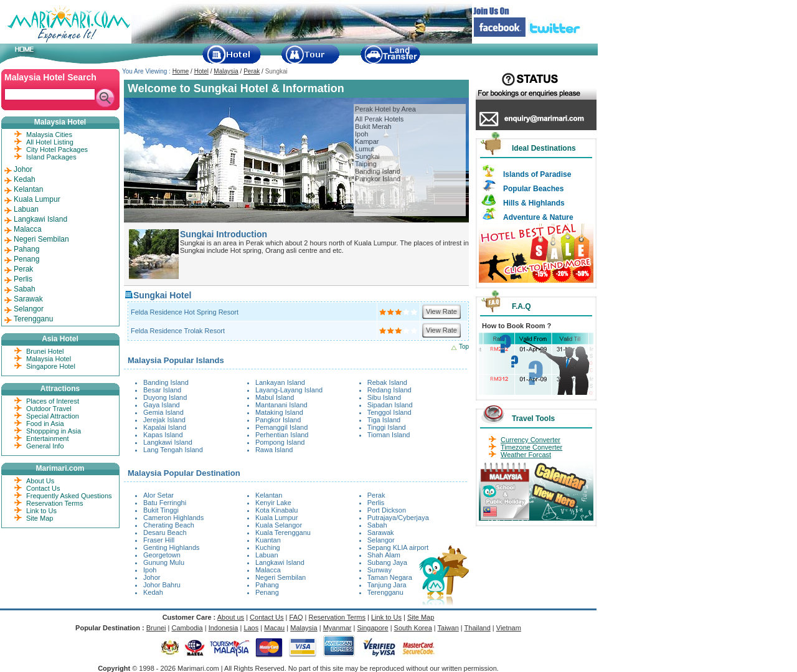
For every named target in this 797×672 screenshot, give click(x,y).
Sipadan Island (390, 405)
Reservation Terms (55, 503)
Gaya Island (162, 405)
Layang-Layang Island (289, 390)
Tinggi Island (387, 427)
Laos (251, 628)
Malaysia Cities (49, 135)
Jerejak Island (164, 420)
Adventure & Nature (538, 217)
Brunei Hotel (45, 351)
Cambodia (187, 628)
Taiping (366, 164)
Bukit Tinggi (161, 510)
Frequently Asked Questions (69, 496)
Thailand (478, 628)
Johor (152, 577)
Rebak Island (387, 382)
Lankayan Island (280, 382)
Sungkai (367, 156)
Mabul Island (275, 397)
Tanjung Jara (387, 585)
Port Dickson (387, 510)
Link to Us (41, 511)
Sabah (377, 525)
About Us (40, 481)
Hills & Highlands (534, 203)
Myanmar (337, 628)
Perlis (376, 503)
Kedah (153, 592)
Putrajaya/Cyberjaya (398, 518)
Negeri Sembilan (281, 577)
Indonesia (224, 628)
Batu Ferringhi (165, 503)
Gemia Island (163, 412)
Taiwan (448, 628)
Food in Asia (45, 424)
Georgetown (162, 555)
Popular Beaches (533, 189)
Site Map (40, 518)
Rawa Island (274, 450)
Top (464, 347)
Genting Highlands (172, 547)
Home (181, 71)
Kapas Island (163, 435)
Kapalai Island (165, 427)
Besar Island (162, 390)
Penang (267, 592)
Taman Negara (390, 577)
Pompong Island (280, 442)
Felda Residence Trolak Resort (178, 331)
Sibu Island (384, 397)
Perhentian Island (282, 435)
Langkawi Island (168, 442)
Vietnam (509, 628)
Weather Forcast (526, 455)
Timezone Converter (531, 447)
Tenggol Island (389, 412)
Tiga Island (384, 420)
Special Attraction (53, 416)
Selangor (381, 540)
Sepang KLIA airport (398, 547)
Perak (252, 71)
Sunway (380, 570)
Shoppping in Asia (54, 431)
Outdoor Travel (49, 409)
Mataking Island (279, 412)
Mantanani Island (281, 405)
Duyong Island (165, 397)
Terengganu (385, 592)
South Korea (413, 628)
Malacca (268, 570)
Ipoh (361, 134)
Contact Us (43, 488)
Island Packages (51, 157)
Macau (274, 628)
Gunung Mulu (164, 562)
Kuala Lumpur (277, 518)
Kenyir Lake (273, 503)
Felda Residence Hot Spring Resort (185, 312)
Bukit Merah (373, 126)
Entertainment (47, 438)
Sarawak (381, 532)
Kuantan (268, 540)
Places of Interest (53, 401)
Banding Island (378, 171)
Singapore (372, 628)
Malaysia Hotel (49, 359)
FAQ (296, 617)
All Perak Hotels (379, 119)
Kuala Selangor (279, 525)
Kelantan (269, 495)
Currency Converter (531, 440)
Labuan (267, 555)
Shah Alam (384, 555)
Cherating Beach (169, 525)
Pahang (267, 585)
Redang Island (389, 390)
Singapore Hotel (51, 366)
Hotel (201, 71)
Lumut (365, 149)
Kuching (268, 547)
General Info (45, 446)
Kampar (367, 141)
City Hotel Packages (57, 149)
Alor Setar (158, 495)
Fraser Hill (159, 540)
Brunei (156, 628)
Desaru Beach (165, 532)
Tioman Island (389, 435)
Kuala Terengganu (283, 532)
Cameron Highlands (173, 518)
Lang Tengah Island (173, 450)
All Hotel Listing (50, 142)
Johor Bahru (162, 585)
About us (231, 617)
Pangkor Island (378, 179)
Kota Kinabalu (277, 510)
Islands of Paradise (537, 174)
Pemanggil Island (281, 427)
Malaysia (226, 71)
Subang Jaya (387, 562)
